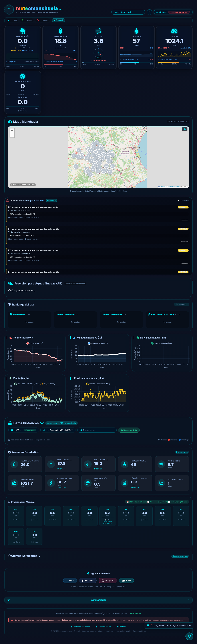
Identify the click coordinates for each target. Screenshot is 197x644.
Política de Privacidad (80, 628)
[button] (112, 166)
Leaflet (162, 187)
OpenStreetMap (174, 187)
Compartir (59, 20)
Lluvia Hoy (14, 184)
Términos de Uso (104, 628)
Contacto (121, 628)
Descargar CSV (129, 431)
